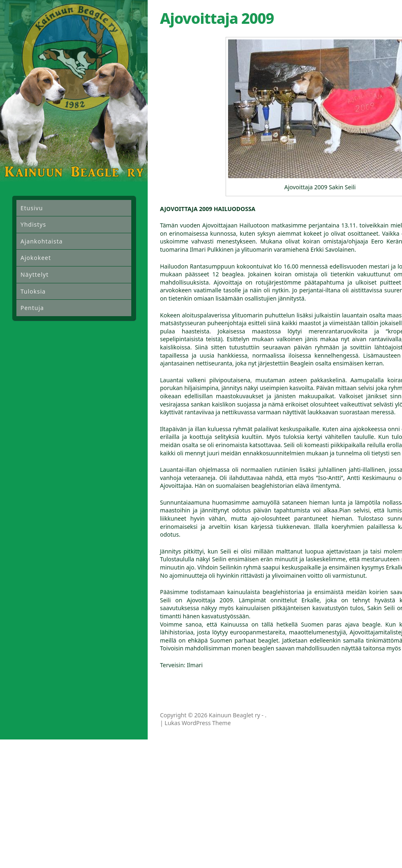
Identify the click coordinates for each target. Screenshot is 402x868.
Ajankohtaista (42, 241)
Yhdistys (33, 224)
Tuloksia (33, 291)
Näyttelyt (34, 274)
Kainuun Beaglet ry (234, 715)
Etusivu (32, 208)
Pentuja (32, 308)
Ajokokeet (36, 258)
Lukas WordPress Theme (198, 723)
